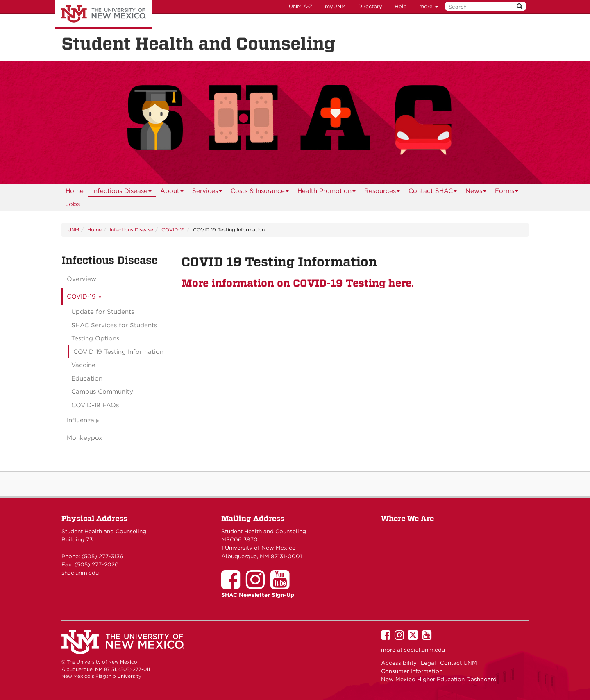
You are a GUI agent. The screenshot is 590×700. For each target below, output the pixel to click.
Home (75, 191)
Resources (382, 192)
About (172, 192)
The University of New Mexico (103, 14)
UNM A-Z (301, 6)
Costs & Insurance (260, 192)
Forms (507, 192)
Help (401, 6)
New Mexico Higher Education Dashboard (439, 679)
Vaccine (83, 365)
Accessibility (399, 663)
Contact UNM (458, 663)
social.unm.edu (424, 650)
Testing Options (95, 338)
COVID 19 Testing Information (118, 352)
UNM (73, 230)
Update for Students (103, 312)
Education (87, 378)
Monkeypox (85, 438)
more (429, 6)
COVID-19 (173, 230)
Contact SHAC (433, 192)
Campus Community (102, 392)
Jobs (73, 204)
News (476, 192)
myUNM (335, 6)
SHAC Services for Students (114, 325)
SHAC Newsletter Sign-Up (258, 595)
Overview (82, 279)
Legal (428, 663)
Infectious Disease (122, 192)
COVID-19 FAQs (95, 405)
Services (207, 192)
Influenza (81, 420)
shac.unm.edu (80, 573)
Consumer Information (412, 671)
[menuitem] (75, 191)
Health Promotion (327, 192)
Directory (370, 6)
